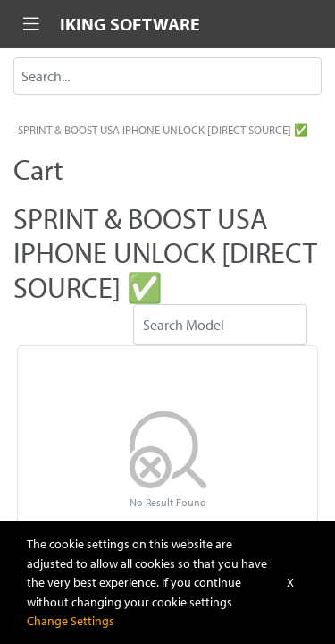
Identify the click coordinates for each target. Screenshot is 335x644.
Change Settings (71, 620)
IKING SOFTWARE (130, 24)
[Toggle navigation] (31, 24)
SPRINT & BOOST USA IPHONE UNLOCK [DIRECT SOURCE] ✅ (163, 130)
